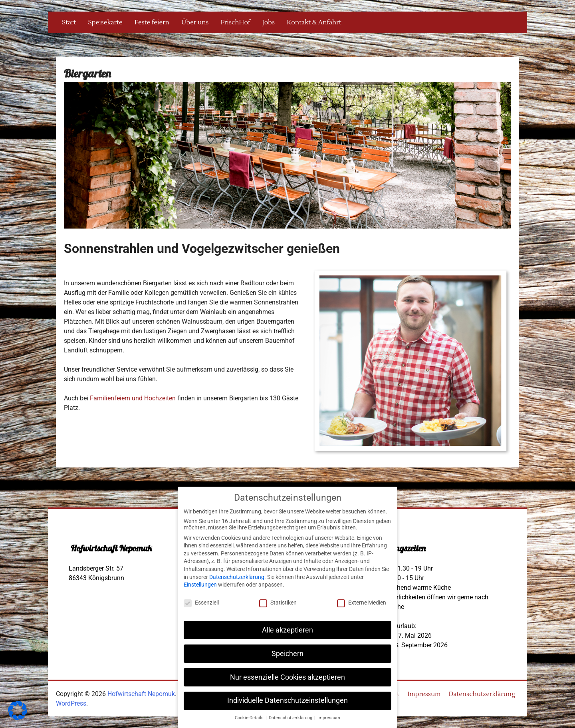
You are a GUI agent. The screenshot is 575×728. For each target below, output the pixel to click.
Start (69, 22)
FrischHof (235, 22)
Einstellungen (200, 585)
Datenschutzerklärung (482, 694)
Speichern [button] (287, 654)
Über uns (195, 22)
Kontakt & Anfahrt (314, 22)
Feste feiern (152, 22)
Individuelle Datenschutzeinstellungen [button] (287, 700)
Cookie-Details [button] (250, 718)
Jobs (269, 22)
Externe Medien (362, 603)
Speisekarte (105, 22)
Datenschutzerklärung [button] (291, 718)
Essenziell (201, 603)
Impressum (424, 694)
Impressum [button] (329, 718)
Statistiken (278, 603)
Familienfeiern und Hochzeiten (133, 398)
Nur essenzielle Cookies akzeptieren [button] (287, 677)
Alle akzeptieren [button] (287, 630)
